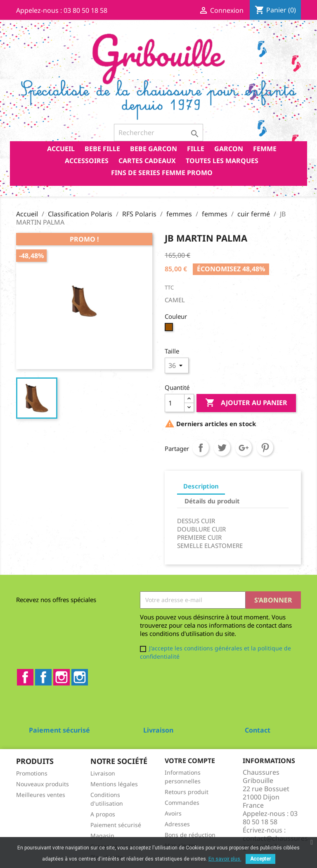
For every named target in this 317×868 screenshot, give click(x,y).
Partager (201, 448)
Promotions (32, 773)
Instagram (62, 677)
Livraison (103, 773)
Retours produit (187, 792)
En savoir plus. (225, 859)
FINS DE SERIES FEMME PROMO (162, 173)
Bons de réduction (190, 835)
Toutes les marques (222, 161)
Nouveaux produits (43, 784)
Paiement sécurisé (116, 825)
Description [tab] (201, 486)
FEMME (265, 149)
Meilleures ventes (41, 795)
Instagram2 (80, 677)
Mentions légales (114, 784)
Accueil (61, 149)
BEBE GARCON (154, 149)
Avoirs (173, 813)
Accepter (260, 859)
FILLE (196, 149)
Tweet (222, 448)
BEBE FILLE (102, 149)
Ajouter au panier (246, 403)
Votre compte (190, 761)
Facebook (25, 677)
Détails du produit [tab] (212, 501)
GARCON (229, 149)
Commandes (182, 803)
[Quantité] (175, 403)
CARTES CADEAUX (147, 161)
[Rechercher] (158, 133)
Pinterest (265, 448)
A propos (103, 814)
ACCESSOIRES (87, 161)
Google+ (244, 448)
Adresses (177, 824)
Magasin (102, 836)
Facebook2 (43, 677)
